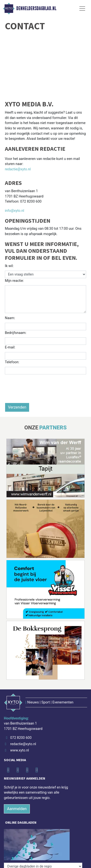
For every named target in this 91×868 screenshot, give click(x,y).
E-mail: (10, 347)
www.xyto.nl (20, 750)
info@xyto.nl (15, 211)
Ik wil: (9, 266)
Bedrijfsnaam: (16, 333)
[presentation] (42, 393)
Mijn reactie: (14, 281)
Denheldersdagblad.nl (36, 8)
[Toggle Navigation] (82, 8)
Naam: (10, 318)
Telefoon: (12, 362)
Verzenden (17, 407)
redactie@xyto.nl (18, 169)
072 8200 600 (21, 738)
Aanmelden (17, 809)
